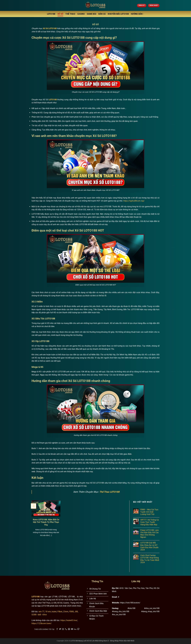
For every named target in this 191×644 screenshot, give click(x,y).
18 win (48, 612)
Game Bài (92, 14)
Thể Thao (70, 14)
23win (66, 612)
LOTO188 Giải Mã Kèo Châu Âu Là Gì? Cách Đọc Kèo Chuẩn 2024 (149, 546)
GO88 (34, 615)
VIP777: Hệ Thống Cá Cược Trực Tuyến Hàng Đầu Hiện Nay (150, 522)
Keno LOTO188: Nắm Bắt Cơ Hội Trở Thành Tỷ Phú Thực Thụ (46, 522)
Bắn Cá (102, 14)
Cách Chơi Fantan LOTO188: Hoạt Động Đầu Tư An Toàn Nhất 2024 (150, 559)
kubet (54, 612)
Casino (81, 14)
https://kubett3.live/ (69, 620)
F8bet (60, 612)
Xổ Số (60, 14)
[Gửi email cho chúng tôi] (63, 629)
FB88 (71, 612)
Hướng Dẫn (137, 14)
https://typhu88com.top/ (134, 201)
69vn (45, 615)
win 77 (41, 612)
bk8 (39, 615)
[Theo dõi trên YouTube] (72, 629)
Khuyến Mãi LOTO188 (118, 14)
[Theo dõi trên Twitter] (60, 629)
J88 (76, 612)
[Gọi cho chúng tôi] (66, 629)
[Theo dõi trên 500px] (75, 629)
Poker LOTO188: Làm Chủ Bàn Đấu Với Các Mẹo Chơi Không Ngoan (150, 534)
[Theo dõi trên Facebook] (57, 629)
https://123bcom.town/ (42, 623)
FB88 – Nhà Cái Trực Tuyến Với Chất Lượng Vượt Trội (149, 512)
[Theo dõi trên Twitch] (78, 629)
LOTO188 (51, 14)
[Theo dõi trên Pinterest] (69, 629)
